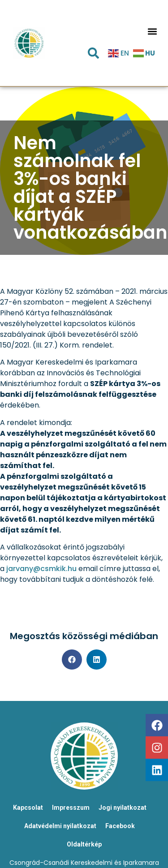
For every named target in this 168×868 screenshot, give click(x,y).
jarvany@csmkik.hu (41, 569)
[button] (152, 31)
